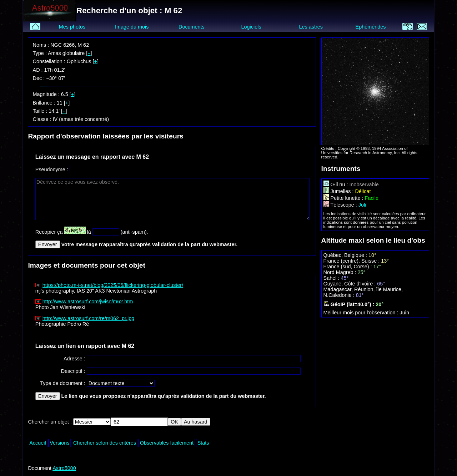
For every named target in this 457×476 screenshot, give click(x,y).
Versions (59, 443)
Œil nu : (337, 184)
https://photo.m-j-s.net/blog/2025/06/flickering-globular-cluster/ (113, 285)
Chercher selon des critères (105, 443)
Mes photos (72, 27)
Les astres (311, 27)
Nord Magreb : (341, 272)
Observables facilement (167, 443)
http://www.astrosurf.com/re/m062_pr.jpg (89, 318)
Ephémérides (371, 27)
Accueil (37, 443)
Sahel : (332, 278)
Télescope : (341, 205)
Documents (192, 27)
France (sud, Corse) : (348, 267)
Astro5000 (64, 468)
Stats (203, 443)
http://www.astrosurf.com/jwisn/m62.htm (88, 302)
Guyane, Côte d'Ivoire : (350, 284)
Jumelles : (339, 191)
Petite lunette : (344, 198)
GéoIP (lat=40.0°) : (350, 304)
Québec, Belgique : (346, 255)
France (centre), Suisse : (352, 261)
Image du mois (132, 27)
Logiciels (251, 27)
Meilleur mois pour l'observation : (362, 313)
